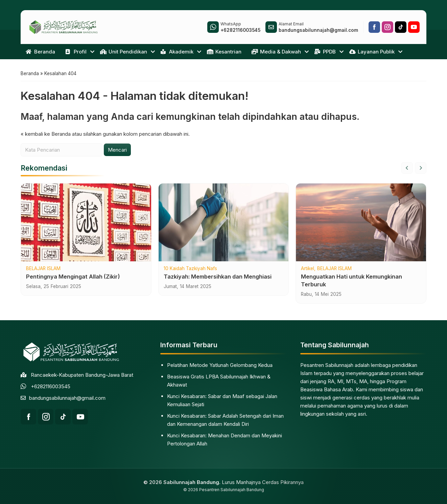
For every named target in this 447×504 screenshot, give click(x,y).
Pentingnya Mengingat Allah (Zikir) (73, 277)
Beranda (40, 52)
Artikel (308, 269)
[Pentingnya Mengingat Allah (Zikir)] (86, 223)
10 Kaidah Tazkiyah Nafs (190, 269)
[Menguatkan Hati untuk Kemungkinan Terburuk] (361, 223)
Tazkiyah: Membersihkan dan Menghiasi (218, 277)
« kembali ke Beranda (46, 134)
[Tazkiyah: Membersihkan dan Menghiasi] (224, 223)
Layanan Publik (372, 52)
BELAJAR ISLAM (43, 269)
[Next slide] (421, 169)
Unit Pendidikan (124, 52)
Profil (76, 52)
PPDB (325, 52)
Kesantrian (224, 52)
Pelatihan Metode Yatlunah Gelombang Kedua (220, 365)
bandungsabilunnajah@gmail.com (67, 398)
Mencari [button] (117, 150)
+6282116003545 (51, 386)
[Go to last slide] (407, 169)
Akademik (177, 52)
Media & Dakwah (276, 52)
